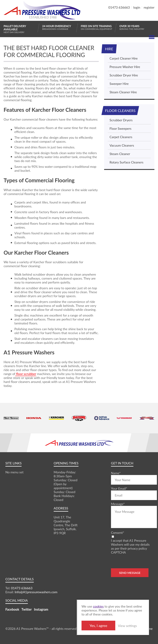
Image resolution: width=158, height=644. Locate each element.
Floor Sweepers (120, 128)
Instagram (41, 609)
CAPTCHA (118, 552)
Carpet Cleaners (121, 137)
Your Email (119, 488)
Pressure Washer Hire (125, 67)
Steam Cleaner (120, 154)
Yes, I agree (98, 626)
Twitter (26, 609)
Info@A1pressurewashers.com (36, 592)
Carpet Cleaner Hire (124, 58)
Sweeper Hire (119, 84)
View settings (127, 626)
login (137, 7)
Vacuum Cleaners (122, 145)
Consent (118, 533)
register (149, 7)
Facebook (12, 609)
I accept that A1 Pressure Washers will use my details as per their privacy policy (130, 544)
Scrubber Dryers (121, 120)
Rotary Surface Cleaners (126, 162)
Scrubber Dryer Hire (124, 75)
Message (118, 504)
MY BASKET (141, 16)
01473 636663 (119, 7)
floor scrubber (26, 374)
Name (116, 473)
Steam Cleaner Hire (123, 92)
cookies (98, 606)
